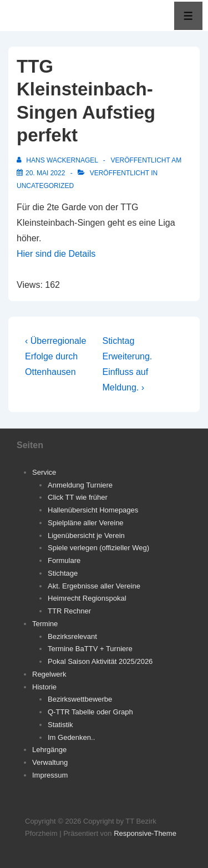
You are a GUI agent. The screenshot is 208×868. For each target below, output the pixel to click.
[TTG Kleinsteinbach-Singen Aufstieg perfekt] (45, 173)
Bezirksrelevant (72, 636)
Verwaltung (50, 762)
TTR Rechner (69, 611)
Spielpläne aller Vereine (86, 523)
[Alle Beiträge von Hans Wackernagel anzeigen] (58, 160)
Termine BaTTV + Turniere (90, 649)
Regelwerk (49, 674)
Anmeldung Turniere (80, 485)
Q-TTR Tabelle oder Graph (90, 712)
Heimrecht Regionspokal (87, 598)
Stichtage (63, 573)
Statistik (60, 725)
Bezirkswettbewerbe (80, 699)
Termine (45, 624)
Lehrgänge (49, 750)
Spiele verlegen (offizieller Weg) (98, 548)
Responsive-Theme (145, 833)
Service (44, 472)
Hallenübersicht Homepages (93, 510)
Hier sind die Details (56, 254)
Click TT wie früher (78, 497)
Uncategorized (45, 186)
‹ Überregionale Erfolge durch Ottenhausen (55, 356)
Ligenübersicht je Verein (86, 535)
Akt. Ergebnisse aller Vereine (94, 586)
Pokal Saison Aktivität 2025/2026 (100, 661)
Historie (44, 687)
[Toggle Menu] (188, 16)
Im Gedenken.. (71, 737)
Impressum (50, 775)
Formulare (64, 560)
